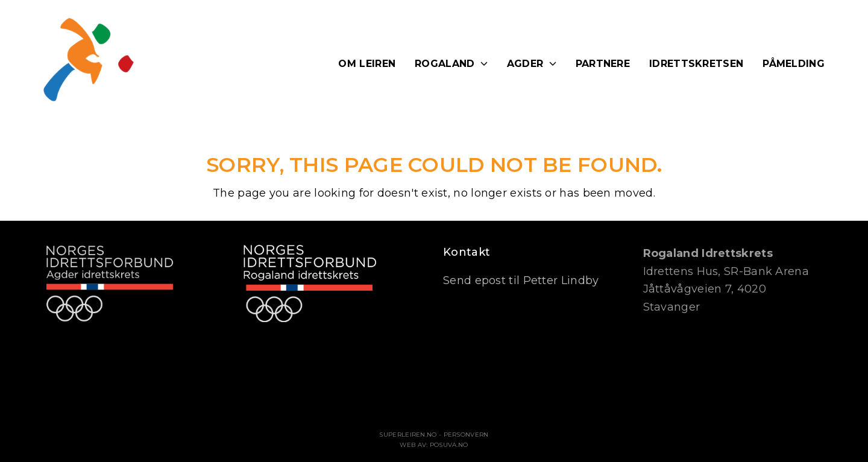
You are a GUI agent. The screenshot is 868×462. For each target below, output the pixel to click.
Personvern (466, 435)
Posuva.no (449, 445)
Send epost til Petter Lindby (521, 280)
